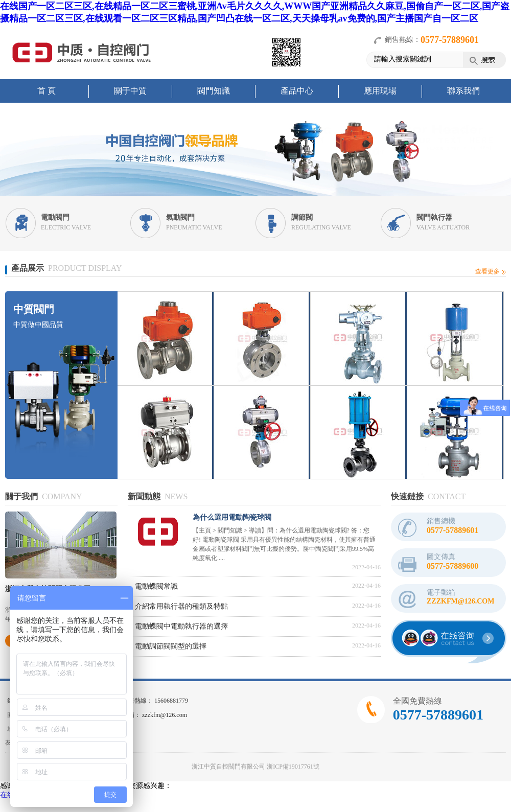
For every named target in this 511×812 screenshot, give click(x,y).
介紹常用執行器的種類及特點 (258, 606)
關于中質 (130, 91)
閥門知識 (214, 91)
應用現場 (380, 91)
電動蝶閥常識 (258, 586)
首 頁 (47, 91)
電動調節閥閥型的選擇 (258, 646)
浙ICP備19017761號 (293, 767)
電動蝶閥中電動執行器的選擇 (258, 626)
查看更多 (487, 271)
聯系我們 (463, 91)
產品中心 (297, 91)
